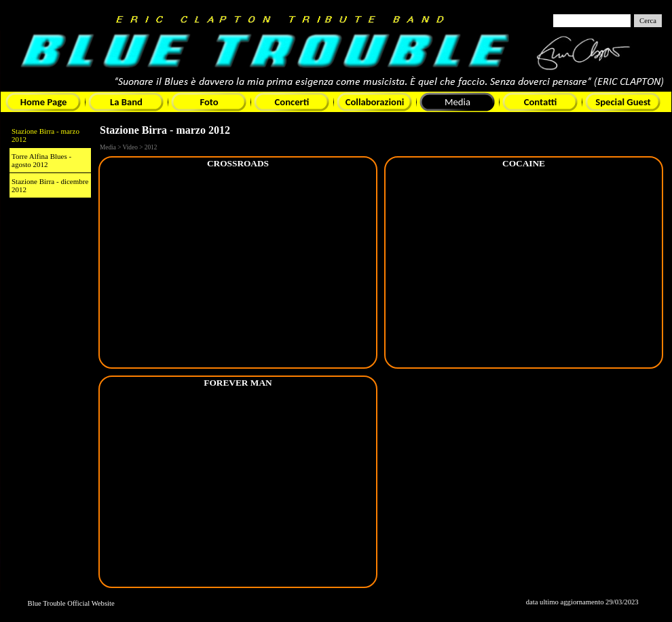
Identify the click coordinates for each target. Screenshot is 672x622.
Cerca (648, 21)
